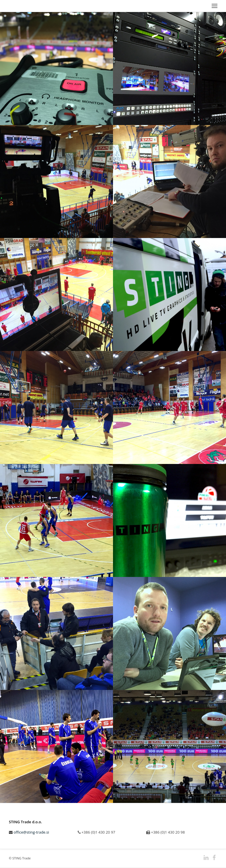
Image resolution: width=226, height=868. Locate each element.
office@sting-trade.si (31, 832)
